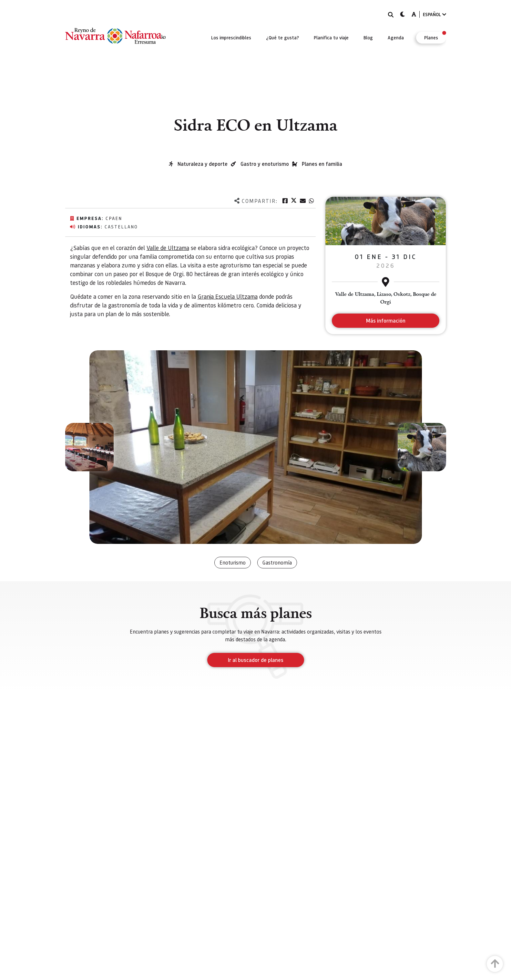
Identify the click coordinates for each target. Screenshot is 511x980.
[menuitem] (231, 37)
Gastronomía (277, 562)
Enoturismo (233, 562)
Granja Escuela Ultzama (228, 296)
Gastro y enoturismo (265, 164)
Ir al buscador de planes (256, 660)
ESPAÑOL (434, 14)
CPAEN (114, 218)
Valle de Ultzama (168, 248)
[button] (89, 447)
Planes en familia (322, 164)
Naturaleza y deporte (203, 164)
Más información (386, 320)
